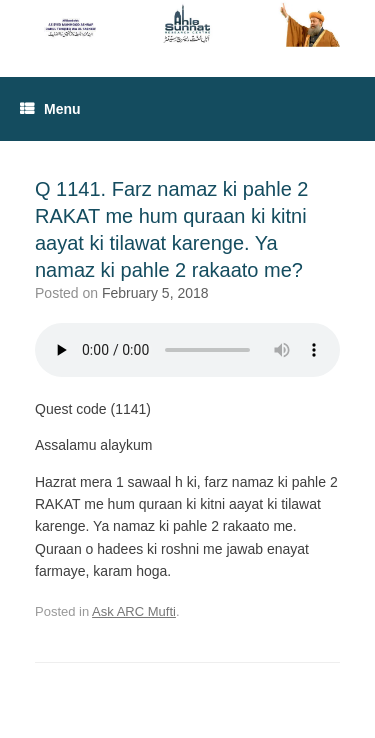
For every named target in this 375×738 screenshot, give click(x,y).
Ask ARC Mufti (134, 611)
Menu (50, 109)
